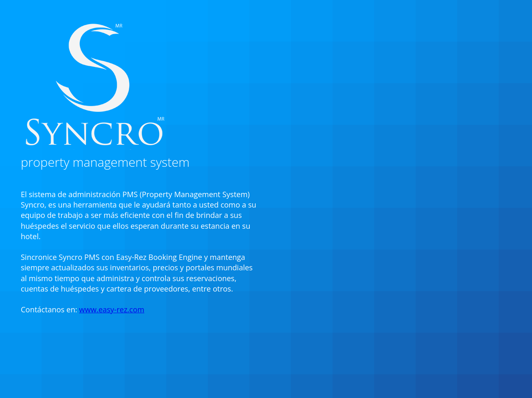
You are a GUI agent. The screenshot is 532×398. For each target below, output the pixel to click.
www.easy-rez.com (112, 309)
